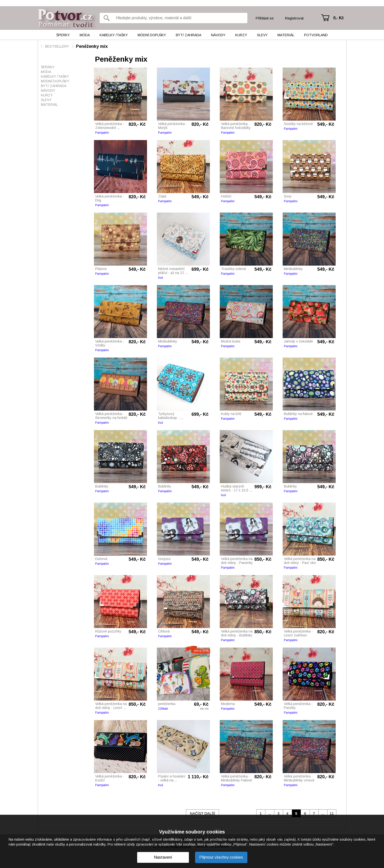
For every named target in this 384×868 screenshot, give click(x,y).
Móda (85, 35)
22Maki (163, 709)
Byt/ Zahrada (189, 35)
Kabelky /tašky (114, 35)
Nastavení (163, 857)
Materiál (286, 35)
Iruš (161, 278)
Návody (218, 35)
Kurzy (241, 35)
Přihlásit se (265, 18)
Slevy (262, 35)
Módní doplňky (152, 35)
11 (332, 813)
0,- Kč (338, 18)
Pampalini (102, 133)
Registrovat (294, 18)
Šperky (63, 35)
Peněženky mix (92, 46)
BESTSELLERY (57, 46)
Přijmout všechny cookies (221, 857)
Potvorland (316, 35)
